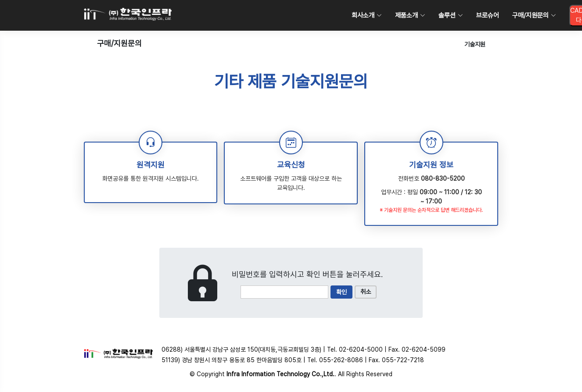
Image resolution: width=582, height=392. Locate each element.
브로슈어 (488, 15)
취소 (366, 292)
